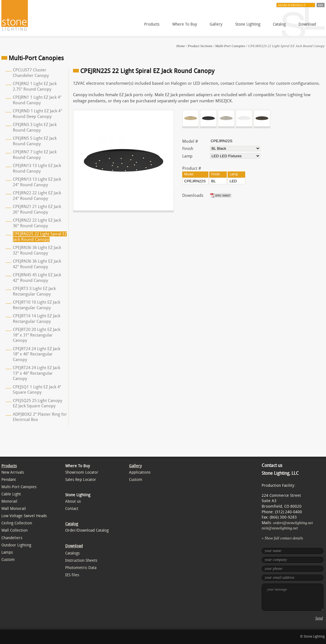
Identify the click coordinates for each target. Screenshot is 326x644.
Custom (8, 560)
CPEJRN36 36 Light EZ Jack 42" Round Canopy (37, 264)
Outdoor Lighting (16, 545)
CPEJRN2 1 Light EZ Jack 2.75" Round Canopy (35, 86)
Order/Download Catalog (87, 530)
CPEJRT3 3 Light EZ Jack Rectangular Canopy (34, 291)
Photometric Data (81, 568)
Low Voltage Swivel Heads (24, 516)
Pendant (9, 480)
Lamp (187, 156)
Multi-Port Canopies (230, 46)
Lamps (7, 552)
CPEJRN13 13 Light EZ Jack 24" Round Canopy (37, 182)
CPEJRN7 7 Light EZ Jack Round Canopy (35, 155)
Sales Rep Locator (81, 480)
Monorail (9, 501)
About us (73, 501)
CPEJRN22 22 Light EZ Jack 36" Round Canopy (37, 223)
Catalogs (72, 553)
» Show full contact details (282, 538)
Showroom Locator (82, 472)
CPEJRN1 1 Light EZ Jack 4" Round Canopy (37, 100)
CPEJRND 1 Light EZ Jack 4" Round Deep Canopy (37, 114)
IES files (72, 575)
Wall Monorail (14, 509)
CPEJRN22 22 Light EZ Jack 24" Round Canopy (37, 196)
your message (293, 597)
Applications (140, 472)
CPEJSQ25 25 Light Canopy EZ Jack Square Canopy (37, 403)
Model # (190, 141)
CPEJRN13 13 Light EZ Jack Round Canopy (37, 168)
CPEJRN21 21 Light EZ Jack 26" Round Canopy (37, 209)
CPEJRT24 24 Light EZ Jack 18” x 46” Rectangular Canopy (37, 354)
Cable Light (11, 494)
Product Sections (200, 46)
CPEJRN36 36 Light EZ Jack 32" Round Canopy (37, 250)
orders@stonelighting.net (293, 523)
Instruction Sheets (81, 561)
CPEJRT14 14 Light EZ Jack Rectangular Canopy (37, 319)
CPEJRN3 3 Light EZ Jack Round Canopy (35, 127)
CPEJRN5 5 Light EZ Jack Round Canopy (35, 141)
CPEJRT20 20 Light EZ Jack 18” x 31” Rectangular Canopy (37, 335)
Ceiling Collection (17, 523)
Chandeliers (12, 538)
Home (181, 46)
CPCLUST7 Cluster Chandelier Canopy (31, 73)
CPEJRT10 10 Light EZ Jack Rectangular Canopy (37, 305)
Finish (188, 149)
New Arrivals (13, 472)
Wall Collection (14, 530)
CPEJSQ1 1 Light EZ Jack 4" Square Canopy (37, 390)
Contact (72, 509)
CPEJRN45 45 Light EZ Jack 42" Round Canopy (37, 278)
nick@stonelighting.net (280, 528)
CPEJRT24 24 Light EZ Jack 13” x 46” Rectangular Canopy (37, 373)
